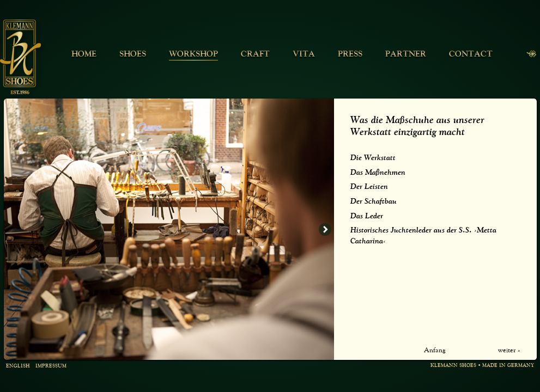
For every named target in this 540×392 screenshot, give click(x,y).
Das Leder (367, 216)
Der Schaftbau (374, 201)
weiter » (509, 351)
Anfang (435, 351)
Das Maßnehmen (378, 173)
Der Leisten (369, 187)
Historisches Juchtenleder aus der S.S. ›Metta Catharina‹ (423, 236)
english (18, 367)
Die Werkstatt (373, 158)
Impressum (51, 367)
